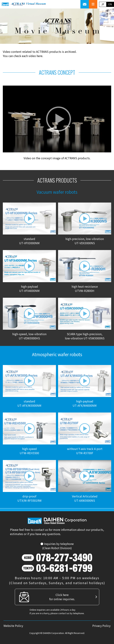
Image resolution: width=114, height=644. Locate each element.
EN (110, 4)
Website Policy (13, 626)
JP (103, 4)
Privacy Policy (101, 626)
